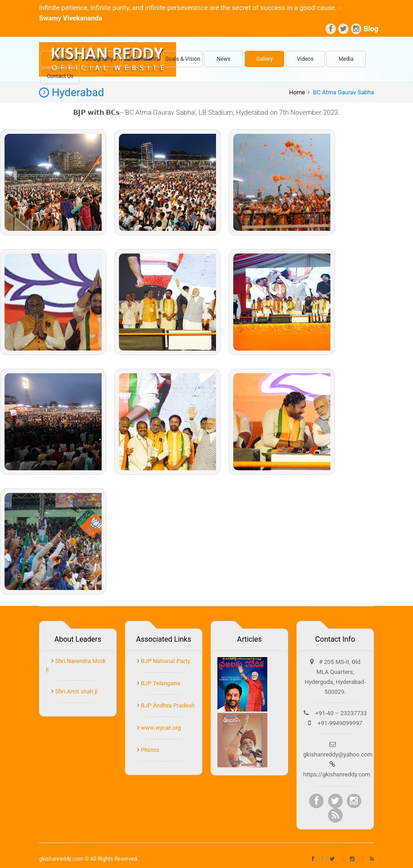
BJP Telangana (160, 683)
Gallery (264, 59)
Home (60, 59)
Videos (305, 59)
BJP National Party (165, 661)
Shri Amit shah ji (76, 691)
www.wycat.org (160, 728)
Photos (149, 750)
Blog (369, 29)
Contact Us (60, 76)
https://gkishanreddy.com (337, 774)
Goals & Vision (183, 59)
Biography (101, 59)
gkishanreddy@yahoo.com (338, 754)
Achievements (142, 59)
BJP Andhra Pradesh (167, 705)
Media (346, 59)
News (223, 59)
